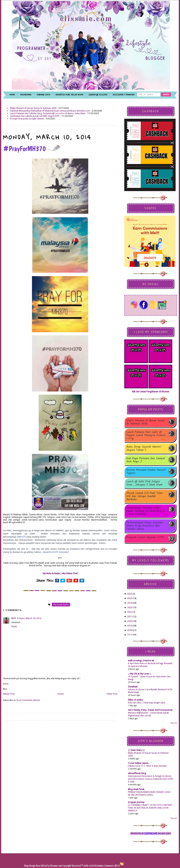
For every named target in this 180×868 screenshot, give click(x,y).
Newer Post (9, 694)
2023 (130, 607)
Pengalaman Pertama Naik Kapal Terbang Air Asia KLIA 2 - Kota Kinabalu (146, 511)
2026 (130, 594)
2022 (130, 612)
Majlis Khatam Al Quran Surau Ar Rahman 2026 (33, 108)
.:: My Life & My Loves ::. (140, 674)
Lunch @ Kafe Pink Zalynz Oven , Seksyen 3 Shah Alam (144, 483)
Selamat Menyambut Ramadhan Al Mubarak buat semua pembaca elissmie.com (50, 111)
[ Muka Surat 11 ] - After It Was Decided (147, 766)
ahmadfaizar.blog (137, 773)
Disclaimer (99, 866)
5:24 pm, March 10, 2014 (29, 618)
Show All (174, 723)
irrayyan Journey (136, 802)
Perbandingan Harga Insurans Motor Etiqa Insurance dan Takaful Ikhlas (145, 526)
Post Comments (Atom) (28, 700)
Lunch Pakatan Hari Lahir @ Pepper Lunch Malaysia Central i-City (146, 435)
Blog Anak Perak (136, 789)
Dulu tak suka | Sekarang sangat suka (146, 703)
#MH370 (21, 537)
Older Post (112, 694)
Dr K (14, 618)
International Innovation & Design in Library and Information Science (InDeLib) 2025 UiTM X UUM (150, 779)
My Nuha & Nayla (51, 573)
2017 (130, 635)
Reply (14, 626)
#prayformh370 (50, 552)
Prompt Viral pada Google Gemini (27, 119)
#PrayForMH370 (31, 148)
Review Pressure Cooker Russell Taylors (146, 472)
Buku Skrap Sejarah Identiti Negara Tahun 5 (144, 448)
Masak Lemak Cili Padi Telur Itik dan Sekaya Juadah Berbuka (144, 496)
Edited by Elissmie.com (51, 866)
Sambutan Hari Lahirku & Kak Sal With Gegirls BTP (35, 116)
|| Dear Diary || (136, 750)
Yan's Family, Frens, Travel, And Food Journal (150, 710)
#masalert (64, 552)
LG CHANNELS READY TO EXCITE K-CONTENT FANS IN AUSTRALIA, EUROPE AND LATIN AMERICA (150, 808)
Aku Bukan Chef (70, 573)
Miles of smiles (135, 700)
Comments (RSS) (112, 866)
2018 (130, 630)
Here (38, 866)
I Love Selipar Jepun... (139, 763)
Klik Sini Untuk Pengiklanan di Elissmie (151, 392)
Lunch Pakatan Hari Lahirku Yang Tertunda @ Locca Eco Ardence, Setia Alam (48, 113)
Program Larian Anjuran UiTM (145, 538)
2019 (130, 626)
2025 (130, 598)
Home (61, 694)
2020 (130, 621)
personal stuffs (61, 605)
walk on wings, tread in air (141, 661)
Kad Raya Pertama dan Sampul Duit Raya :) (146, 460)
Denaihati (133, 687)
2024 (130, 603)
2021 (130, 617)
